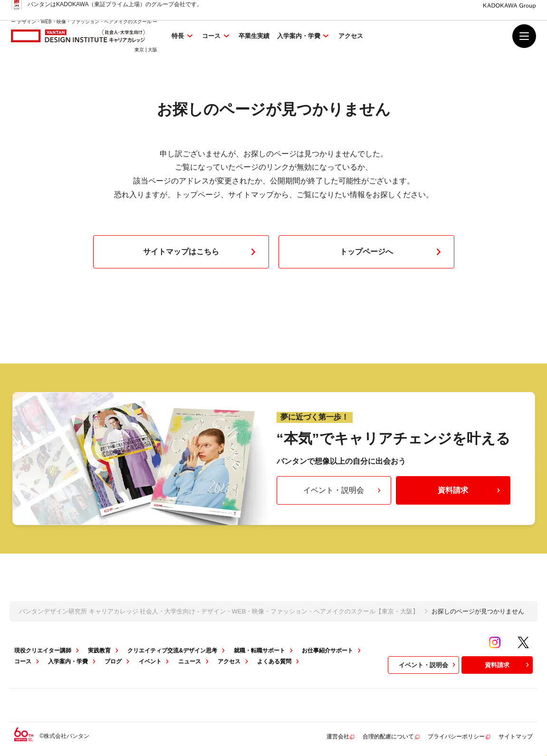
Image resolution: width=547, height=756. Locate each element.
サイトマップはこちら (202, 252)
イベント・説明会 (343, 490)
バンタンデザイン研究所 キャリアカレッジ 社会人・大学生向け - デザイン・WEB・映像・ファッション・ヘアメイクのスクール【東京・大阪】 (219, 611)
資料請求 (470, 490)
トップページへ (393, 252)
